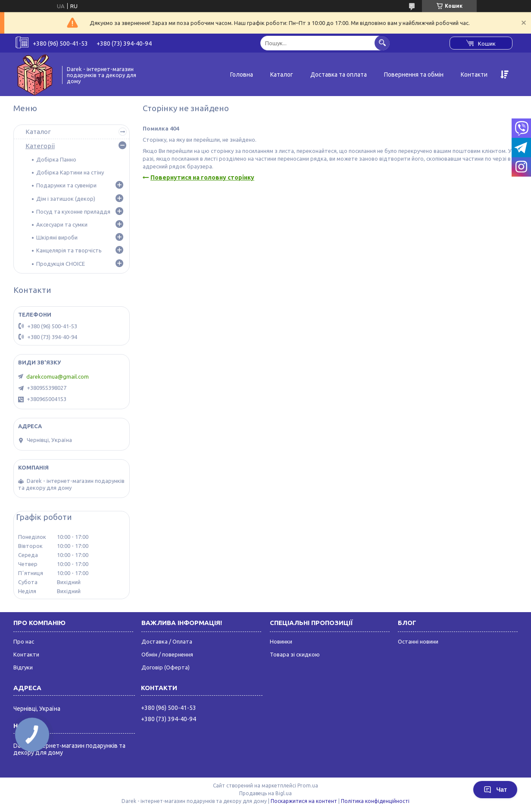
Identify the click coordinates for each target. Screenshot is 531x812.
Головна (242, 75)
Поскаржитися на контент (304, 801)
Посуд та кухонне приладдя (73, 212)
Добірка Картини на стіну (70, 172)
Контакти (474, 75)
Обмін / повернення (167, 654)
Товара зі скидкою (295, 654)
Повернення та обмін (414, 75)
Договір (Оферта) (166, 667)
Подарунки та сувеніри (66, 185)
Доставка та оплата (339, 75)
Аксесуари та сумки (62, 224)
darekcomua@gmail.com (58, 376)
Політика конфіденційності (375, 801)
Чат (495, 790)
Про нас (24, 641)
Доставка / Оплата (167, 641)
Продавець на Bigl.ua (265, 793)
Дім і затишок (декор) (66, 199)
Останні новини (418, 641)
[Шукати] (382, 43)
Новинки (281, 641)
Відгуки (23, 667)
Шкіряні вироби (57, 237)
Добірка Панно (56, 159)
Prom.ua (308, 786)
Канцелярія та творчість (69, 250)
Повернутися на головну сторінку (202, 177)
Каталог (282, 75)
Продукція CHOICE (61, 264)
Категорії (40, 146)
